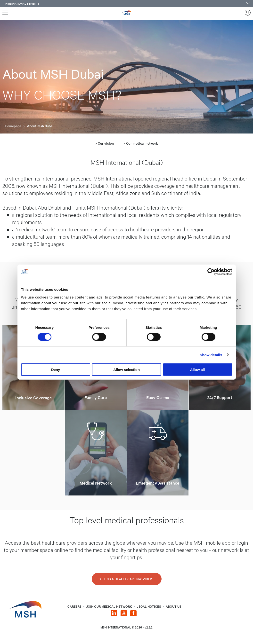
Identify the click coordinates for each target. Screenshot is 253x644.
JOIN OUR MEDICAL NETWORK (109, 606)
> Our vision (104, 143)
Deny (56, 369)
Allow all (198, 369)
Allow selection (126, 369)
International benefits (22, 3)
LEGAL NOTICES (149, 606)
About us (174, 606)
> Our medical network (141, 143)
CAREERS (74, 606)
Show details (211, 355)
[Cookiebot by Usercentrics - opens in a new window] (211, 272)
